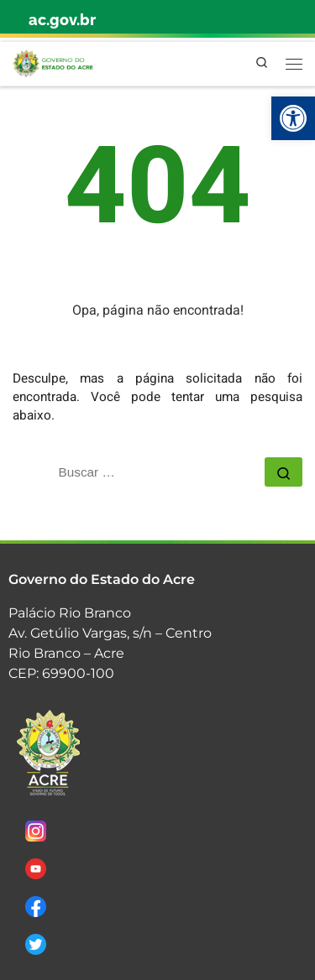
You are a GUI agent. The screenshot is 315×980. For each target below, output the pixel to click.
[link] (293, 118)
